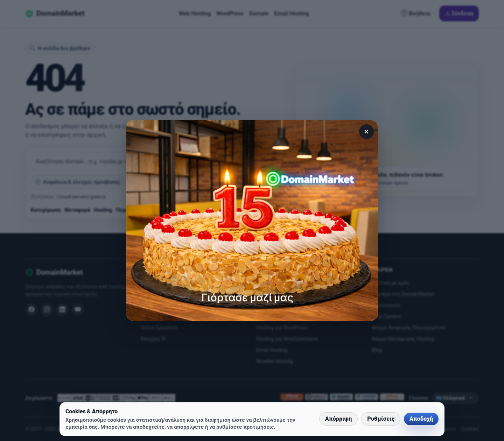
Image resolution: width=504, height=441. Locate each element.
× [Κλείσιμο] (367, 132)
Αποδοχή (421, 419)
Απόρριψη (339, 419)
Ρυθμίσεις (381, 419)
